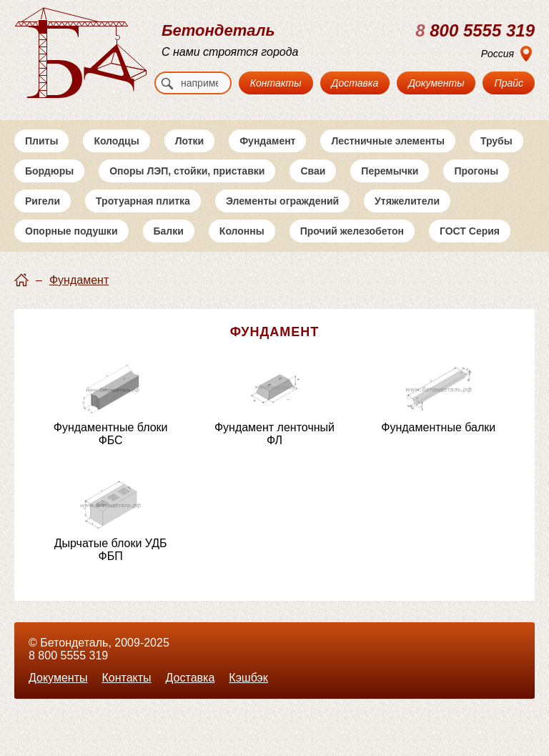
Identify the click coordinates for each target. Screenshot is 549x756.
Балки (169, 231)
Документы (436, 83)
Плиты (41, 141)
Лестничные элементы (387, 141)
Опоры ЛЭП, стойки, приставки (187, 171)
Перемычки (390, 171)
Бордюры (49, 171)
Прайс (509, 83)
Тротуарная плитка (143, 201)
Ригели (43, 201)
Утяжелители (407, 201)
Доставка (355, 83)
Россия (498, 54)
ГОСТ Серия (470, 231)
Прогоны (476, 171)
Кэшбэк (248, 678)
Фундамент (267, 141)
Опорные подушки (71, 231)
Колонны (242, 231)
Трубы (496, 141)
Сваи (313, 171)
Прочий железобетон (352, 231)
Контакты (276, 83)
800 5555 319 (475, 31)
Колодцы (116, 141)
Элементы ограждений (282, 201)
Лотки (190, 141)
